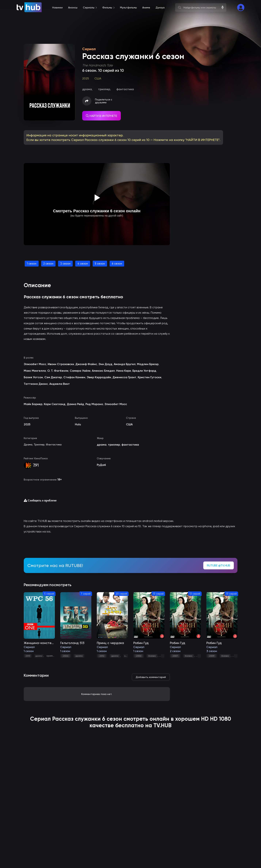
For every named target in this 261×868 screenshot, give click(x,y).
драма (39, 656)
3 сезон (65, 264)
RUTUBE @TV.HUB (219, 565)
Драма (28, 444)
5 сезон (100, 264)
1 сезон (32, 264)
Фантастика (54, 444)
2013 (28, 656)
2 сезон (48, 264)
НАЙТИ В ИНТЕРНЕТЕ (101, 116)
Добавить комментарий (151, 677)
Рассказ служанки (76, 719)
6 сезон (117, 264)
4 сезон (83, 264)
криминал (53, 656)
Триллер (39, 444)
